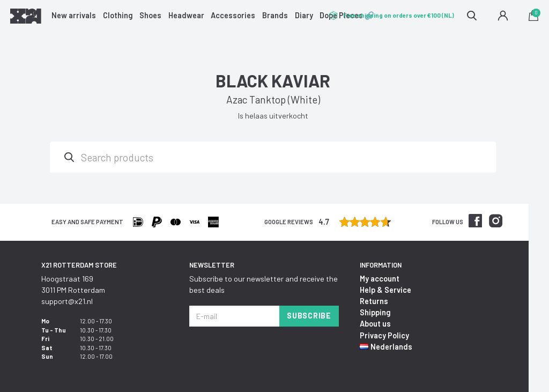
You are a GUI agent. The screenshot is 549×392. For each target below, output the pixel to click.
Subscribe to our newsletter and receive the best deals (264, 284)
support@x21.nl (67, 301)
